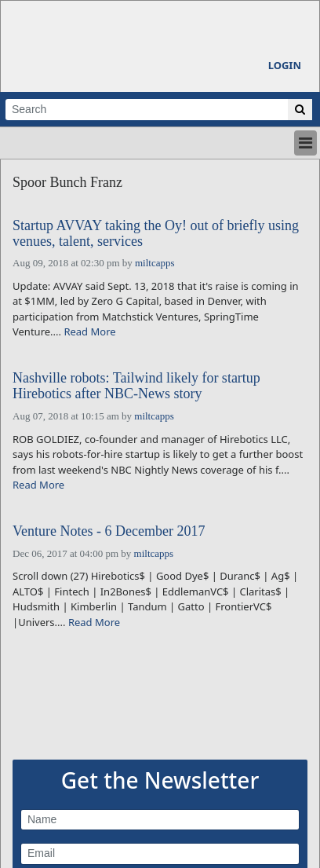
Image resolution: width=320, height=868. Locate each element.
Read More (89, 331)
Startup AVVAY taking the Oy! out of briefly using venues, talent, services (156, 234)
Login (285, 65)
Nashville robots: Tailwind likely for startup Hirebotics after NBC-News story (136, 386)
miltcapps (155, 263)
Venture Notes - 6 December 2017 (109, 531)
